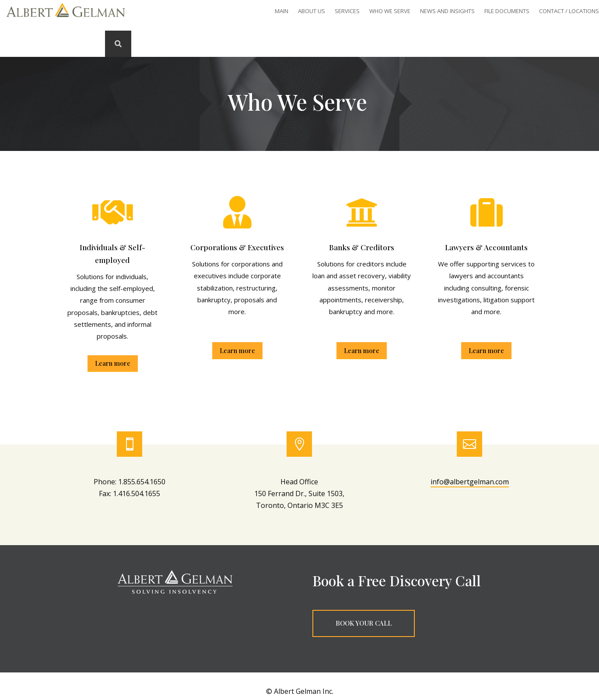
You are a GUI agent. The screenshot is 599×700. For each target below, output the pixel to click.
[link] (66, 19)
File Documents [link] (507, 11)
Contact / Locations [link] (569, 11)
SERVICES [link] (347, 11)
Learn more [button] (113, 363)
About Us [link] (312, 11)
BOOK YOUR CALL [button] (364, 623)
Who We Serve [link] (390, 11)
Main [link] (282, 11)
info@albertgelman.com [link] (470, 482)
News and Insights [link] (447, 11)
